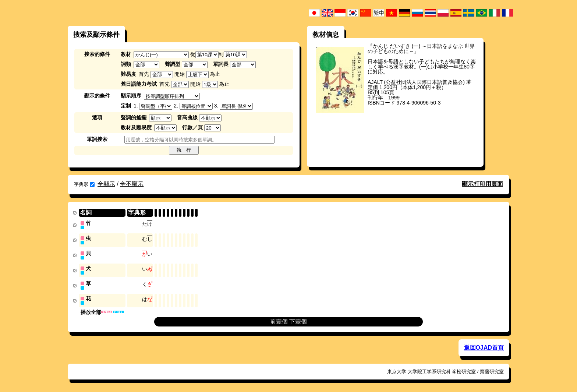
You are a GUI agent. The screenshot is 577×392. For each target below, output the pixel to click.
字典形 (84, 184)
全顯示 (106, 184)
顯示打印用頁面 (482, 184)
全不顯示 (132, 184)
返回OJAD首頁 (484, 345)
